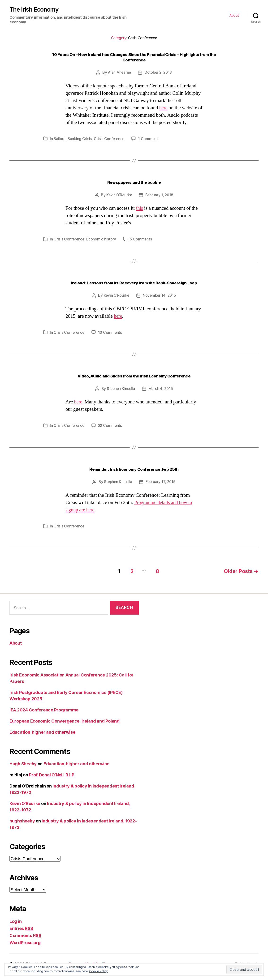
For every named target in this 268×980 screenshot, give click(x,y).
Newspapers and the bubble (134, 189)
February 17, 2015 (161, 488)
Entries (21, 934)
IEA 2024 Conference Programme (44, 716)
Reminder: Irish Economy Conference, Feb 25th (134, 476)
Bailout (60, 146)
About (234, 16)
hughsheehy (22, 827)
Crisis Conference (110, 146)
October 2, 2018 (158, 73)
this (140, 216)
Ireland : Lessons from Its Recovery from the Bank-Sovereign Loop (134, 290)
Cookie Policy (98, 971)
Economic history (102, 246)
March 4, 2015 (161, 395)
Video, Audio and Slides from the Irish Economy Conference (134, 383)
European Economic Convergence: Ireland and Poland (65, 727)
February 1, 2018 (160, 202)
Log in (15, 927)
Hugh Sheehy (23, 769)
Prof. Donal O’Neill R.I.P (51, 781)
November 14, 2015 (160, 302)
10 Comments (111, 339)
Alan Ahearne (119, 73)
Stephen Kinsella (121, 395)
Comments (25, 941)
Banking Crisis (80, 146)
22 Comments (111, 432)
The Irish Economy (35, 10)
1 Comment (149, 146)
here (164, 108)
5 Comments (142, 246)
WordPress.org (25, 948)
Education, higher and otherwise (42, 738)
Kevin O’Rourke (119, 202)
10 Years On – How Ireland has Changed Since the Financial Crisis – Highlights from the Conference (134, 57)
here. (78, 409)
